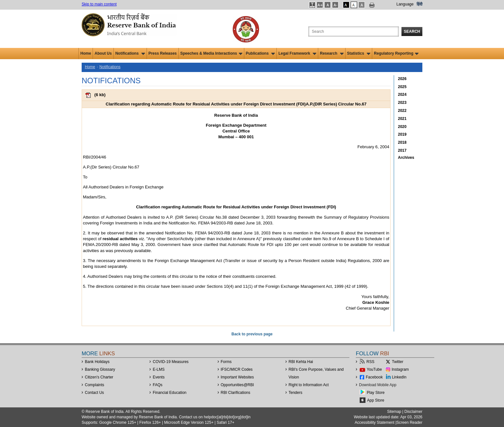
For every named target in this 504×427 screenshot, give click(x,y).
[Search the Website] (354, 32)
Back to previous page (252, 334)
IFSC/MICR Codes (237, 369)
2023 (402, 103)
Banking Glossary (100, 369)
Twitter (397, 362)
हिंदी (419, 4)
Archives (406, 158)
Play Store (376, 393)
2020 (402, 127)
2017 (402, 150)
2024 (402, 95)
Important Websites (237, 377)
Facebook (374, 377)
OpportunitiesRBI (238, 385)
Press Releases (163, 53)
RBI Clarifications (236, 393)
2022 (402, 111)
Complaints (94, 385)
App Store (376, 400)
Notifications (130, 53)
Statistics (359, 53)
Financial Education (170, 393)
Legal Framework (297, 53)
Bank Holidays (97, 362)
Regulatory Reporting (396, 53)
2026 (402, 79)
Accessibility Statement (374, 422)
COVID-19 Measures (171, 362)
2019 (402, 134)
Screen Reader (409, 422)
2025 (402, 87)
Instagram (400, 369)
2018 (402, 142)
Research (332, 53)
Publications (261, 53)
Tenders (296, 393)
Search (412, 32)
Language (405, 4)
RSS (370, 362)
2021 (402, 119)
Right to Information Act (309, 385)
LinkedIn (399, 377)
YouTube (374, 369)
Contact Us (94, 393)
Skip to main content (99, 4)
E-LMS (159, 369)
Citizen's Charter (99, 377)
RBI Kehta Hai (301, 362)
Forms (226, 362)
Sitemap (394, 412)
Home (86, 53)
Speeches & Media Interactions (211, 53)
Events (159, 377)
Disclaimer (413, 412)
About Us (103, 53)
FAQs (157, 385)
